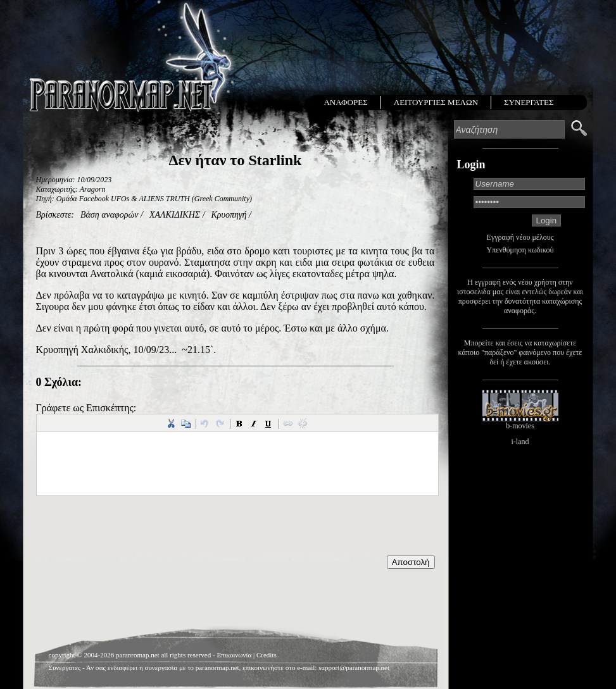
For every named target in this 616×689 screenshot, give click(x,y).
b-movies (520, 426)
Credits (267, 655)
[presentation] (132, 531)
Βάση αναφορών (110, 215)
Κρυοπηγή (229, 215)
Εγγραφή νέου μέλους (520, 237)
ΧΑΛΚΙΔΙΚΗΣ (175, 215)
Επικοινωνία (234, 655)
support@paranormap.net (354, 667)
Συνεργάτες (65, 667)
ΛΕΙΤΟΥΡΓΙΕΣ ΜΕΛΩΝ (436, 102)
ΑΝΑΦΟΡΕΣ (345, 102)
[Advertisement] (236, 600)
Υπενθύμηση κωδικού (520, 250)
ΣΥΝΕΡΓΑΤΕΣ (529, 102)
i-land (520, 442)
